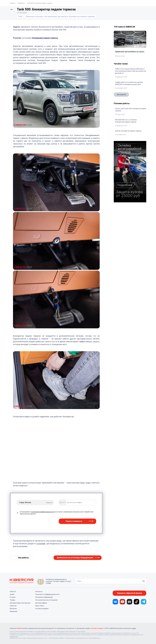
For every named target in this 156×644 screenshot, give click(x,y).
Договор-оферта (41, 603)
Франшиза (13, 611)
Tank (20, 16)
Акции (12, 594)
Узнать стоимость (74, 521)
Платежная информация (44, 597)
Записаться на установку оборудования (75, 558)
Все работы (24, 558)
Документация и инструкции (20, 603)
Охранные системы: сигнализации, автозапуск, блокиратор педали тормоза (60, 16)
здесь (134, 628)
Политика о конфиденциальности (47, 594)
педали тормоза (50, 38)
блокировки (37, 38)
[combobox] (63, 502)
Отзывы (13, 597)
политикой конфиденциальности (43, 512)
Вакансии (13, 609)
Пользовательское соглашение (46, 600)
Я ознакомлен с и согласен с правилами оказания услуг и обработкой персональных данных (56, 513)
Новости (13, 592)
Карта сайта (40, 606)
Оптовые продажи (42, 609)
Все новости (121, 95)
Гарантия (13, 606)
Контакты (39, 592)
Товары (12, 600)
